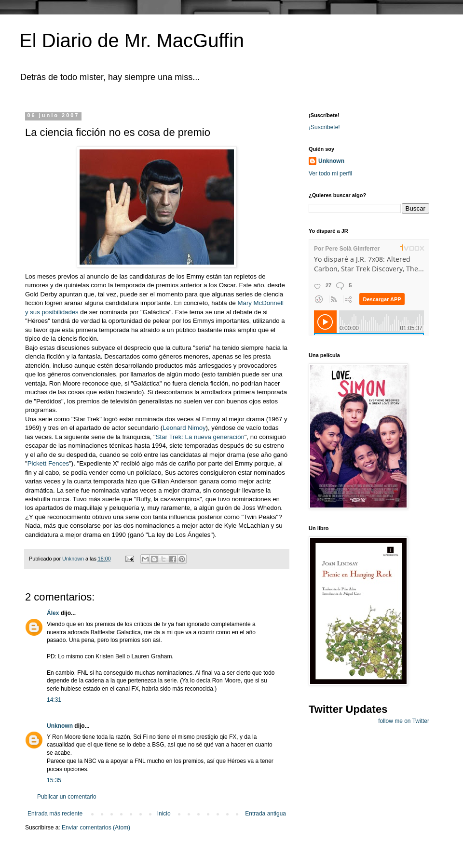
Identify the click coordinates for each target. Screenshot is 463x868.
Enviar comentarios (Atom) (96, 828)
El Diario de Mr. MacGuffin (132, 40)
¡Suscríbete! (324, 127)
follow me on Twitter (404, 721)
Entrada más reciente (55, 814)
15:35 (54, 780)
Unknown (60, 726)
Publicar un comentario (67, 797)
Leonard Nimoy (184, 428)
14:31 (54, 700)
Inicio (164, 814)
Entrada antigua (266, 814)
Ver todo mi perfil (330, 174)
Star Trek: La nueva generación (200, 437)
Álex (53, 613)
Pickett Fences (48, 463)
